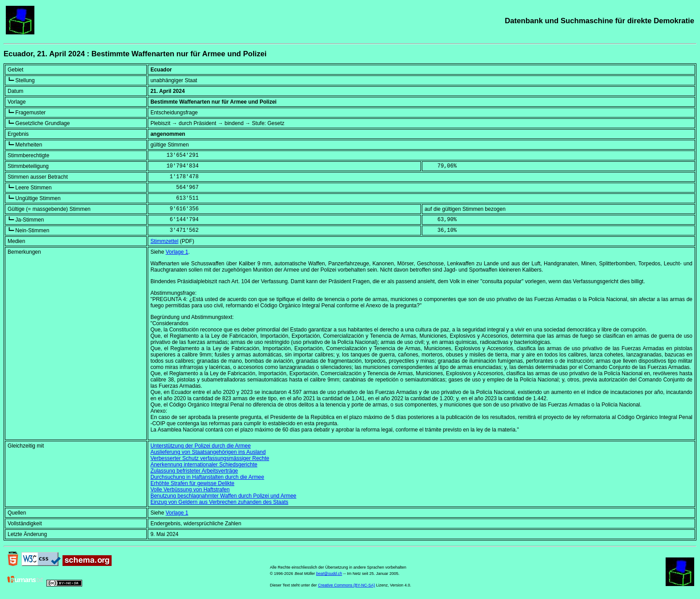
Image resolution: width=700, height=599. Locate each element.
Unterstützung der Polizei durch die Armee (201, 446)
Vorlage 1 (177, 252)
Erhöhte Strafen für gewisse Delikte (192, 483)
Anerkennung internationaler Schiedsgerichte (204, 465)
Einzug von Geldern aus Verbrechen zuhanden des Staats (219, 502)
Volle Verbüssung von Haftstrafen (190, 490)
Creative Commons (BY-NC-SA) (346, 585)
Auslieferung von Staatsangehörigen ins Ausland (208, 452)
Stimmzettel (165, 241)
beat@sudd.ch (329, 574)
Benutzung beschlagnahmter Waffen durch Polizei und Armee (223, 496)
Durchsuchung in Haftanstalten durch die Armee (207, 477)
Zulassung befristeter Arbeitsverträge (194, 471)
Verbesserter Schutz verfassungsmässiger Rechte (210, 458)
